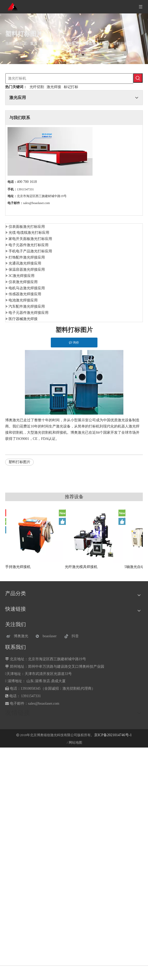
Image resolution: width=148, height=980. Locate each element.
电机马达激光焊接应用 (27, 288)
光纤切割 (37, 87)
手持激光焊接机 (18, 567)
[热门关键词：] (138, 78)
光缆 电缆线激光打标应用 (29, 233)
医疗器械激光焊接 (23, 319)
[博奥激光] (19, 636)
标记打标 (71, 87)
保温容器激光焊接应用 (27, 270)
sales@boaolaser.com (36, 203)
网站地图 (75, 742)
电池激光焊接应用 (23, 300)
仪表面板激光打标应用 (27, 227)
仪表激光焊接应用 (23, 282)
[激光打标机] (69, 79)
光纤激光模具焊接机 (81, 567)
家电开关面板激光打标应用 (30, 239)
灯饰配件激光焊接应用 (27, 257)
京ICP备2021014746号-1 (113, 735)
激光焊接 (54, 87)
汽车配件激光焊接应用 (27, 306)
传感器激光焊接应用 (25, 294)
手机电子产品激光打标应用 (30, 251)
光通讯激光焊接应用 (25, 263)
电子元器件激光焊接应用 (29, 313)
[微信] (48, 636)
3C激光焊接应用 (22, 276)
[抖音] (76, 636)
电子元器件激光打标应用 (29, 245)
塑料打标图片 (19, 462)
